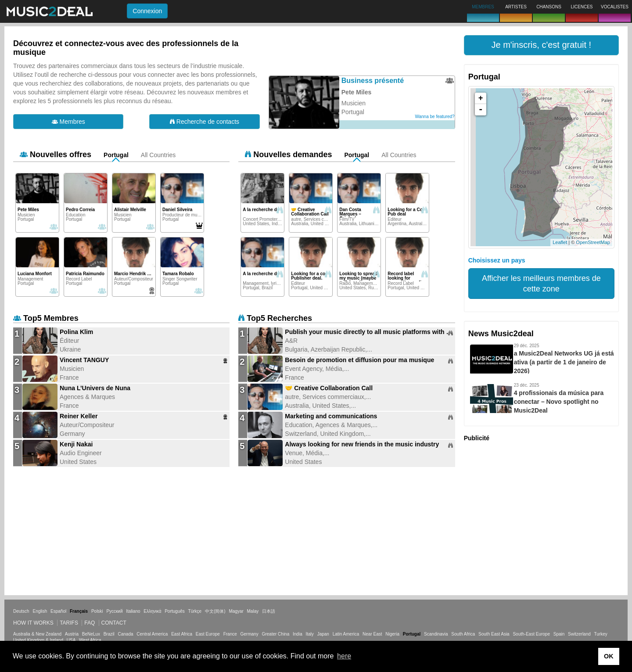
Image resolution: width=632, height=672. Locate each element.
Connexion (147, 11)
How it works (33, 623)
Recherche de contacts (205, 122)
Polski (97, 611)
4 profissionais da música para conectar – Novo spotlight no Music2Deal (559, 402)
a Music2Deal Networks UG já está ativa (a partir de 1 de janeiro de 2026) (564, 362)
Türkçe (195, 611)
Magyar (236, 611)
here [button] (344, 656)
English (40, 611)
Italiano (133, 611)
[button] (541, 45)
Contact (114, 623)
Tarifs (69, 623)
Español (58, 611)
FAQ (90, 623)
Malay (253, 611)
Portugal (116, 155)
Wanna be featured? (434, 117)
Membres (68, 122)
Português (175, 611)
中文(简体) (215, 611)
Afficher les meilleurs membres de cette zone (541, 284)
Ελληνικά (152, 611)
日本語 (269, 611)
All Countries (158, 155)
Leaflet (560, 242)
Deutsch (21, 611)
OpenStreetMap (593, 242)
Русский (114, 611)
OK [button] (609, 656)
